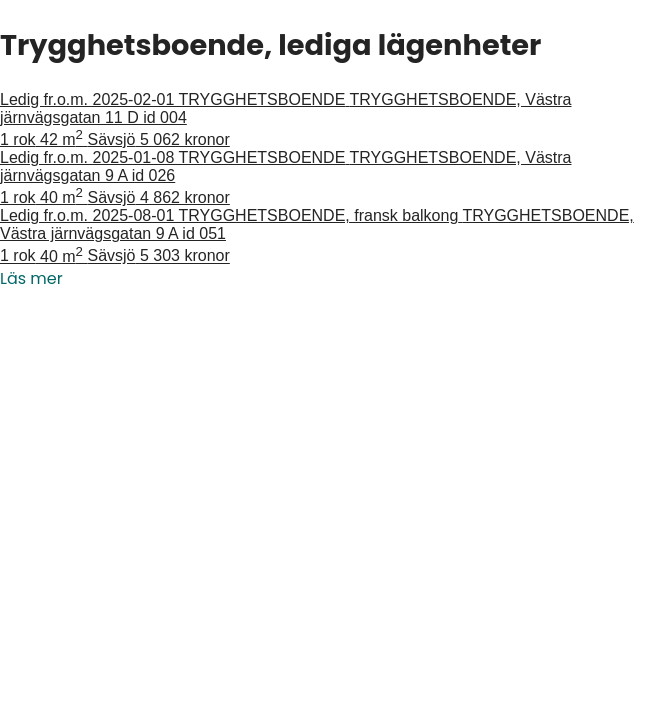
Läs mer (31, 278)
